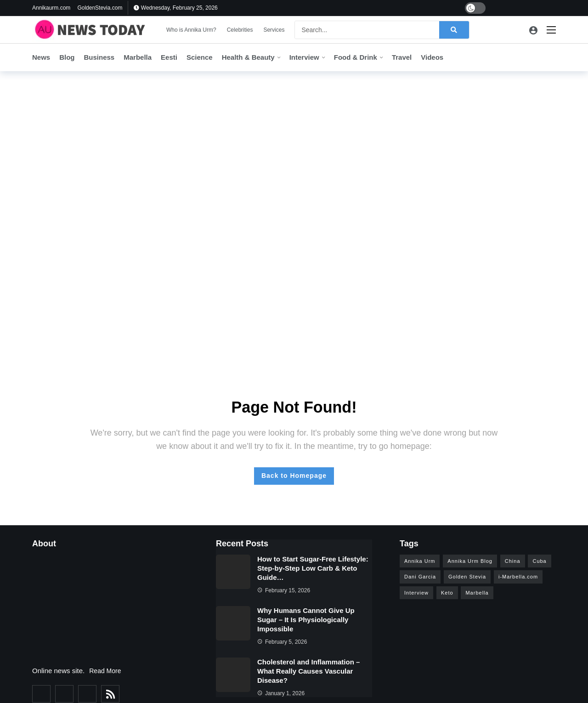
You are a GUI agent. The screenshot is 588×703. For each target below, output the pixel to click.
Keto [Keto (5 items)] (447, 593)
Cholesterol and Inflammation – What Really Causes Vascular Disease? (308, 671)
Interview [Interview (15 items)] (416, 593)
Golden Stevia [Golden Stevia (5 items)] (467, 577)
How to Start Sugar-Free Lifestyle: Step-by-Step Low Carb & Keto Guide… (313, 568)
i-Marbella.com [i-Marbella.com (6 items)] (518, 577)
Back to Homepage (294, 476)
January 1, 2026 (281, 693)
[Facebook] (495, 8)
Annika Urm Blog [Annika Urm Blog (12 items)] (470, 561)
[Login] (533, 30)
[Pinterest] (552, 8)
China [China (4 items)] (513, 561)
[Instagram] (538, 8)
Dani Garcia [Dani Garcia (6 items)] (420, 577)
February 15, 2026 (284, 590)
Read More (105, 671)
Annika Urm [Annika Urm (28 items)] (420, 561)
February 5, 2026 (282, 642)
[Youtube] (524, 8)
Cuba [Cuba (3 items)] (539, 561)
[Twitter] (510, 8)
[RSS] (110, 694)
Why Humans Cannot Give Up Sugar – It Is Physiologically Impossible (306, 620)
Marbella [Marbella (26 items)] (477, 593)
